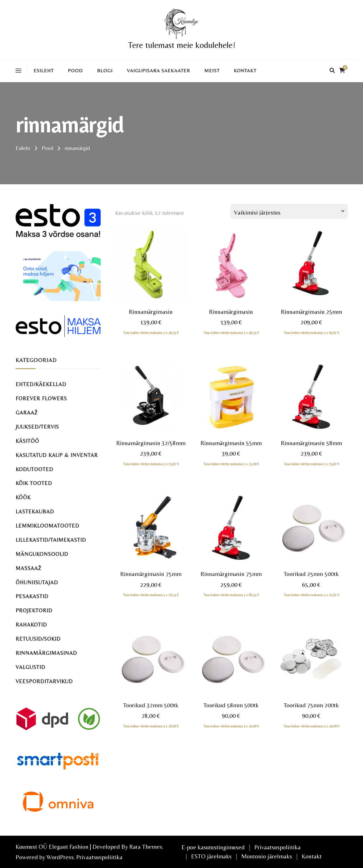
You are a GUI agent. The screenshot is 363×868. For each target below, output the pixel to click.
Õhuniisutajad (37, 582)
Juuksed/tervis (37, 427)
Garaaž (27, 413)
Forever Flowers (41, 398)
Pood (75, 71)
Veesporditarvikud (44, 681)
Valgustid (30, 667)
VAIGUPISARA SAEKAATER (158, 71)
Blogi (105, 71)
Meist (212, 71)
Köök (23, 497)
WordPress (60, 857)
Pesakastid (32, 596)
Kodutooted (34, 469)
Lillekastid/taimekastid (51, 540)
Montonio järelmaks (267, 856)
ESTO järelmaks (211, 856)
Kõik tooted (34, 483)
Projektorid (34, 610)
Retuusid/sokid (38, 639)
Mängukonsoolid (42, 554)
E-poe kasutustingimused (213, 847)
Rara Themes (146, 847)
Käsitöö (27, 441)
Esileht (44, 71)
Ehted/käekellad (41, 384)
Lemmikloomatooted (48, 526)
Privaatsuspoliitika (99, 857)
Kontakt (245, 71)
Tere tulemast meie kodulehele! (182, 45)
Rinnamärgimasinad (46, 653)
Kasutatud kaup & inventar (57, 455)
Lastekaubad (35, 512)
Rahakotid (31, 625)
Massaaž (29, 568)
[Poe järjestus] (289, 211)
